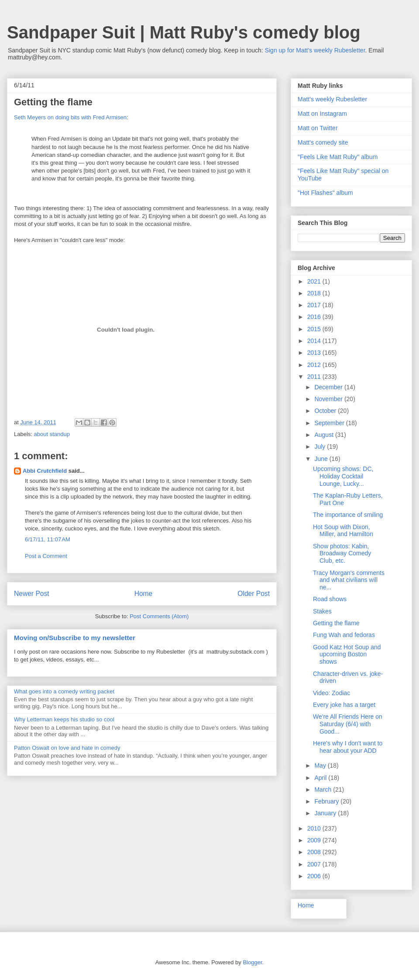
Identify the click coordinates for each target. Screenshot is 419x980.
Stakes (322, 611)
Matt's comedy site (323, 142)
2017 (315, 305)
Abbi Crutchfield (45, 471)
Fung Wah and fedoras (344, 635)
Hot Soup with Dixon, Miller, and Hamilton (343, 531)
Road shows (330, 599)
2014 (315, 341)
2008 (315, 852)
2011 (315, 377)
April (321, 778)
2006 (315, 876)
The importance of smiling (348, 515)
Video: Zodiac (331, 693)
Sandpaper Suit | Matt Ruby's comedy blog (184, 32)
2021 (315, 281)
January (326, 813)
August (325, 435)
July (321, 447)
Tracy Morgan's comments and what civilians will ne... (349, 580)
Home (144, 594)
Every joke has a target (344, 705)
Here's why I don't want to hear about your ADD (348, 747)
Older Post (254, 594)
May (321, 765)
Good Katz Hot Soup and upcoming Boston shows (347, 654)
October (326, 411)
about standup (52, 434)
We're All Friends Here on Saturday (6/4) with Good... (348, 724)
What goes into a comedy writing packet (64, 691)
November (329, 399)
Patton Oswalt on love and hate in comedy (67, 748)
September (330, 423)
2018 (315, 293)
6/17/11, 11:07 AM (48, 539)
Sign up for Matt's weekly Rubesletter (315, 50)
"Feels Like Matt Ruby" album (338, 157)
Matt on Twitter (318, 128)
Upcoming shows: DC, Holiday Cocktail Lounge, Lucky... (343, 476)
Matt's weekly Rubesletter (332, 99)
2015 (315, 329)
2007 (315, 864)
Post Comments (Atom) (159, 616)
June (322, 459)
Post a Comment (46, 556)
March (324, 790)
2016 (315, 317)
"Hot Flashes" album (325, 193)
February (327, 801)
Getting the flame (336, 623)
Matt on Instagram (322, 114)
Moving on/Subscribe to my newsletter (75, 638)
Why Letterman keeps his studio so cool (64, 719)
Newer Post (32, 594)
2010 (315, 828)
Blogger (252, 962)
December (329, 387)
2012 (315, 365)
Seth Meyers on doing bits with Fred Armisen (70, 117)
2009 (315, 840)
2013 (315, 353)
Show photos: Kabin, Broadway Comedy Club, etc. (342, 554)
